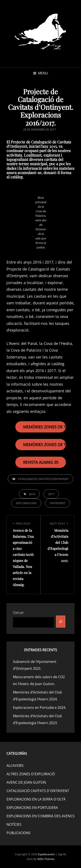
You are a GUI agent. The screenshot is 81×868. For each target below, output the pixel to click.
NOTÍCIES (14, 824)
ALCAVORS (15, 766)
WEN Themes (46, 859)
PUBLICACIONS (18, 833)
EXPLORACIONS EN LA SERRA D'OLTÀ (36, 799)
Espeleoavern (46, 854)
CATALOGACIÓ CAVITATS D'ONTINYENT (43, 479)
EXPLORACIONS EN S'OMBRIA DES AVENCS (40, 816)
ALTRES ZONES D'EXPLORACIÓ (31, 774)
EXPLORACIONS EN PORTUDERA (32, 808)
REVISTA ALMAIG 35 (41, 462)
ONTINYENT (57, 503)
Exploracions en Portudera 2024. (40, 708)
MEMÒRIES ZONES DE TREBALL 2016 (44, 427)
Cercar (18, 613)
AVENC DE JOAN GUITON (26, 782)
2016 (32, 494)
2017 (51, 494)
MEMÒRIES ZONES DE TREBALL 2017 (44, 445)
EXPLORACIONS (26, 503)
